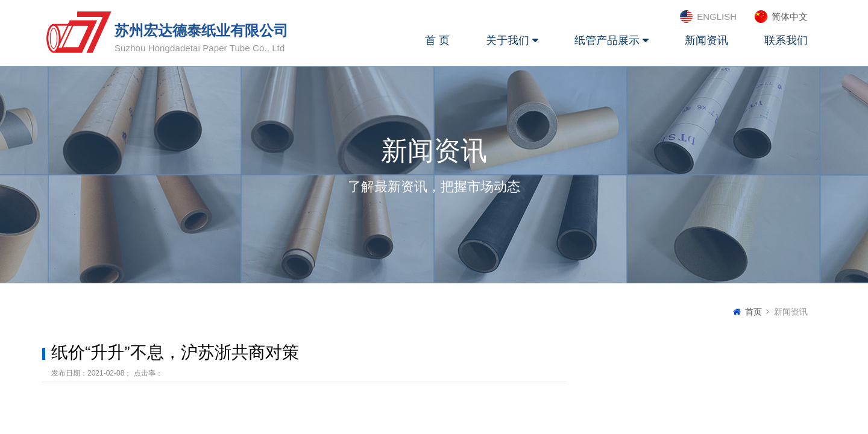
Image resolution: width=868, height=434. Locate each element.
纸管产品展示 (612, 40)
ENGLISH (717, 17)
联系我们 (786, 40)
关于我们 (512, 40)
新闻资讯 (706, 40)
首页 (753, 312)
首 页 (437, 40)
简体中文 (790, 17)
